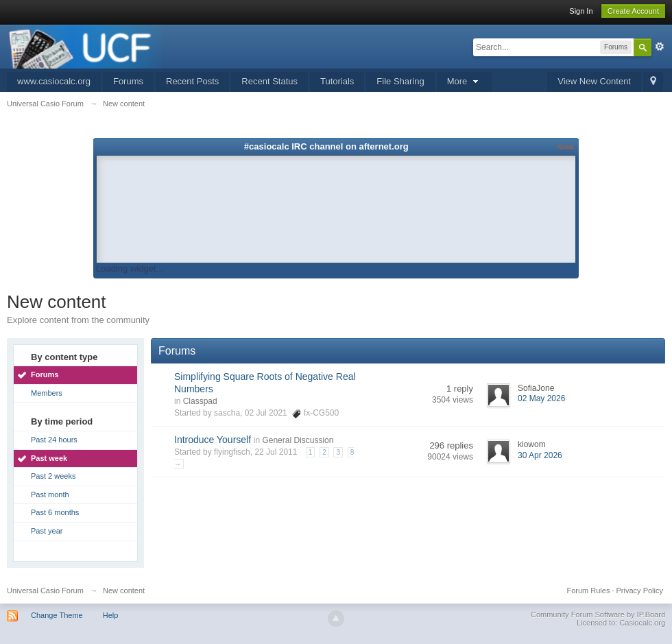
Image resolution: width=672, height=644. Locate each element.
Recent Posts (192, 81)
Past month (50, 494)
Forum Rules (588, 591)
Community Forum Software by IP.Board (598, 615)
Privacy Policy (640, 591)
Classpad (200, 401)
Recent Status (269, 81)
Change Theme (57, 615)
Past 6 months (55, 512)
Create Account (633, 11)
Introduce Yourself (213, 440)
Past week (49, 458)
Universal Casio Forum (45, 591)
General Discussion (298, 440)
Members (47, 393)
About (565, 146)
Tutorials (337, 81)
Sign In (581, 11)
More (464, 81)
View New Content (594, 81)
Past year (47, 531)
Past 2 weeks (53, 476)
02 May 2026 (541, 398)
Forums (128, 81)
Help (111, 615)
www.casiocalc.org (54, 81)
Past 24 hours (54, 440)
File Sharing (400, 81)
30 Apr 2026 (540, 455)
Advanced (660, 47)
